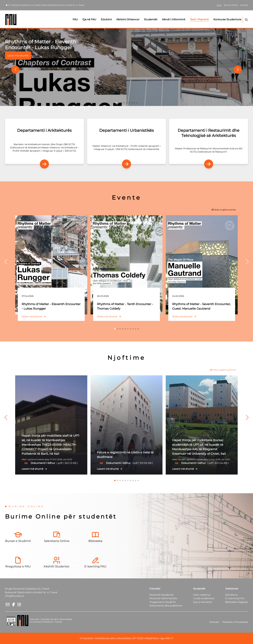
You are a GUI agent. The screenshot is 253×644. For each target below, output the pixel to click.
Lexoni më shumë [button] (35, 469)
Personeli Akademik (162, 595)
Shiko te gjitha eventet (224, 210)
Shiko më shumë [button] (34, 316)
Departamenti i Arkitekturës (44, 130)
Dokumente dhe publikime (166, 606)
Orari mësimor (202, 595)
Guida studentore (204, 598)
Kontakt (214, 622)
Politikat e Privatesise (235, 622)
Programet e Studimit (163, 602)
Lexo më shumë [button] (18, 56)
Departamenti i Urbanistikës (126, 130)
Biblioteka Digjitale (237, 602)
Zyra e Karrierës (202, 602)
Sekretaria (231, 595)
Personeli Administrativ (163, 598)
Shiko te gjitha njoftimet (223, 370)
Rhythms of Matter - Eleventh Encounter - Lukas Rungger (41, 45)
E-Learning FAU (235, 598)
